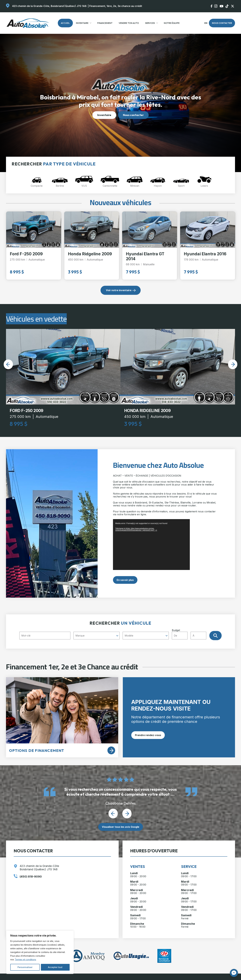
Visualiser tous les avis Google (121, 827)
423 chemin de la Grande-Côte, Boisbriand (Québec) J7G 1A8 (49, 6)
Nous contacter (222, 23)
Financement (105, 23)
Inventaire (82, 23)
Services (150, 23)
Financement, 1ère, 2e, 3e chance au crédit (116, 6)
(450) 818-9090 (31, 877)
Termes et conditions (25, 959)
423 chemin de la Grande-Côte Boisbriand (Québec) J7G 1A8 (39, 868)
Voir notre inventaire (119, 290)
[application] (151, 545)
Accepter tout (55, 967)
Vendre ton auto (129, 23)
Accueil (65, 23)
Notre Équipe (172, 23)
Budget (191, 634)
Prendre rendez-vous (148, 735)
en (206, 23)
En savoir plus (125, 580)
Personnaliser (25, 967)
